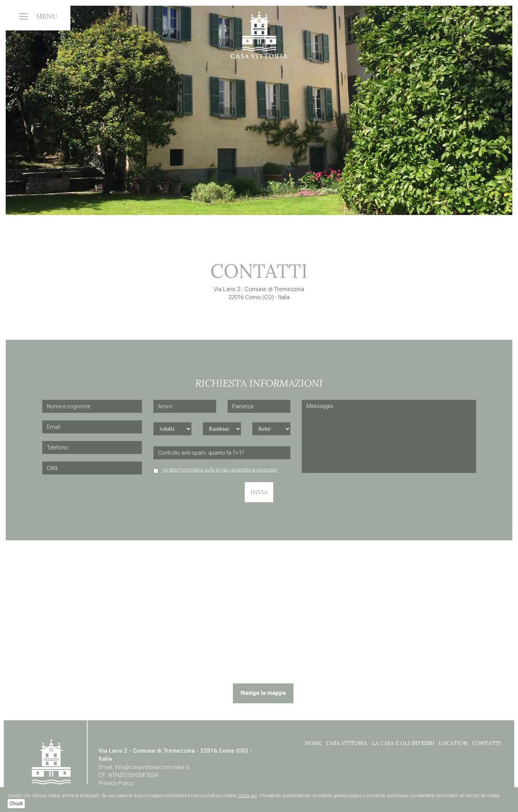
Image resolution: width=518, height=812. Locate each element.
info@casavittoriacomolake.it (152, 767)
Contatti (487, 743)
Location (453, 743)
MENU (47, 16)
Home (313, 743)
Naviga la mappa (263, 693)
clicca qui (247, 796)
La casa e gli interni (403, 743)
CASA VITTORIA (347, 743)
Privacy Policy (116, 783)
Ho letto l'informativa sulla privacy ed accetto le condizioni (220, 470)
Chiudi (16, 804)
